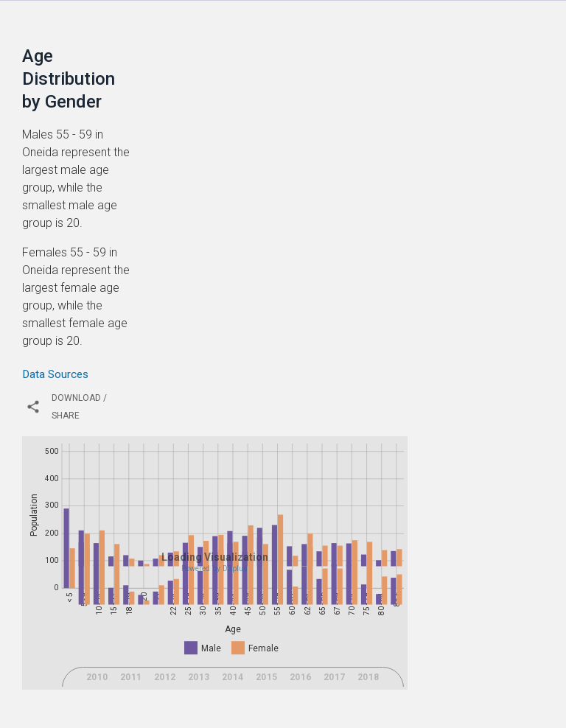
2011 (131, 693)
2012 (165, 693)
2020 (199, 714)
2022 (267, 714)
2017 (335, 693)
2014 (233, 693)
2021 (233, 714)
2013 (199, 693)
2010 (97, 693)
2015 (267, 693)
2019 (165, 714)
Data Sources (55, 374)
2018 (368, 693)
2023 (301, 714)
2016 (301, 693)
